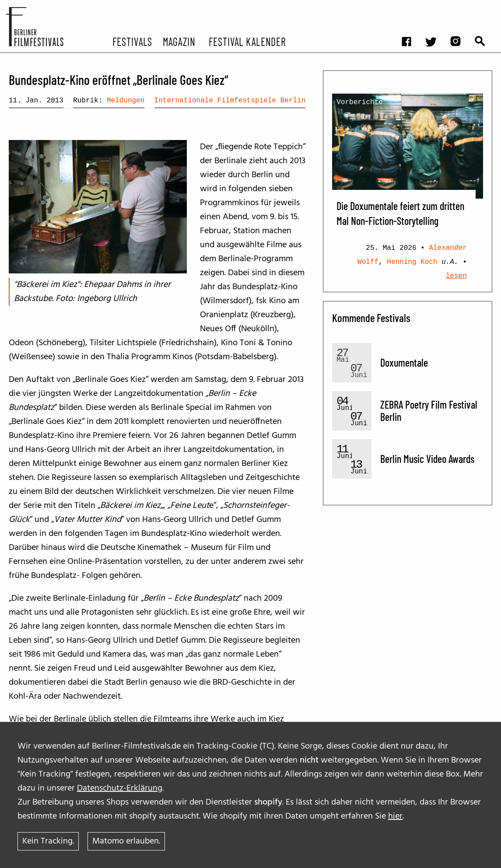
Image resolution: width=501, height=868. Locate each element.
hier (395, 816)
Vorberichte (360, 102)
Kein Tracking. (48, 841)
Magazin (179, 41)
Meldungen (126, 101)
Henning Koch (412, 262)
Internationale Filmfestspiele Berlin (230, 101)
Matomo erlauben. (126, 841)
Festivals (132, 41)
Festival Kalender (247, 41)
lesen (456, 276)
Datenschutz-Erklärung (120, 788)
